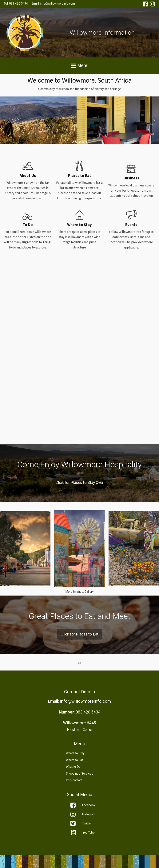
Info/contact (74, 780)
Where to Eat (74, 760)
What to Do (73, 767)
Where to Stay (75, 753)
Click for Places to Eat (80, 634)
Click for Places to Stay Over (79, 483)
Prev (5, 120)
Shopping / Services (79, 774)
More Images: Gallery (79, 592)
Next (154, 120)
